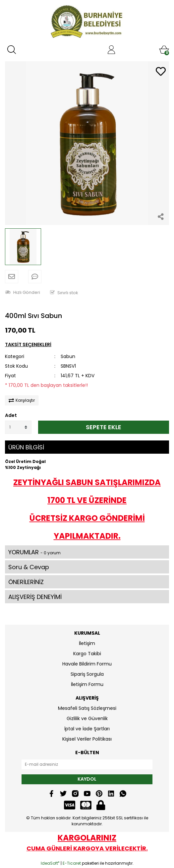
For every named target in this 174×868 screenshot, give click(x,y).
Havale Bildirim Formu (87, 664)
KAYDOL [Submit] (87, 779)
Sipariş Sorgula (87, 674)
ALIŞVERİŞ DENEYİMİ (35, 597)
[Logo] (87, 22)
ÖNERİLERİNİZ (26, 582)
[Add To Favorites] (161, 72)
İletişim (87, 643)
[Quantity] (18, 427)
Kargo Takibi (87, 654)
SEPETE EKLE (104, 427)
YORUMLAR (34, 552)
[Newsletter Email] (87, 764)
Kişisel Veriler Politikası (87, 739)
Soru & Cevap (29, 567)
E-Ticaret (72, 863)
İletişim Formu (87, 684)
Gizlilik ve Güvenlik (87, 718)
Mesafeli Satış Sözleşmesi (87, 708)
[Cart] (164, 50)
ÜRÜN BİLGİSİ (26, 447)
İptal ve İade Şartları (87, 729)
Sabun (68, 356)
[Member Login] (111, 50)
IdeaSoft (50, 863)
